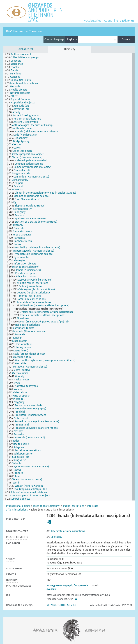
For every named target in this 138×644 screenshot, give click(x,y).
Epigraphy (54, 537)
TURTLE (62, 605)
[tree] (69, 277)
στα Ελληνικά (125, 21)
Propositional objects (18, 506)
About (108, 21)
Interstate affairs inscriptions (66, 531)
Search (126, 39)
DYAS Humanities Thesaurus (24, 31)
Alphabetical (26, 49)
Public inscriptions (74, 506)
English (72, 39)
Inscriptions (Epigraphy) (47, 506)
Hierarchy (70, 49)
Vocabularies (93, 21)
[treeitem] (21, 54)
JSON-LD (71, 605)
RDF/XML (52, 605)
